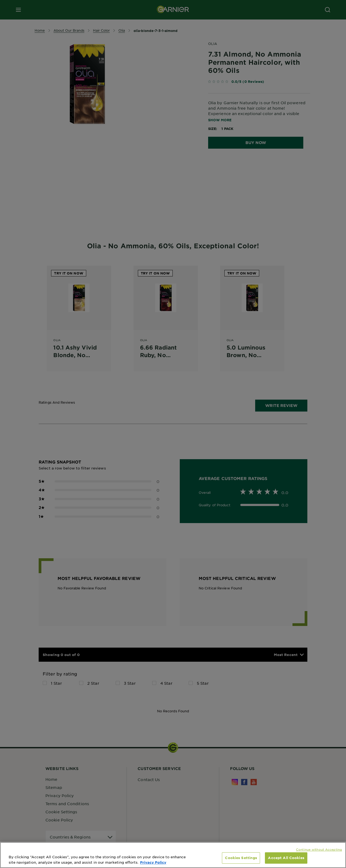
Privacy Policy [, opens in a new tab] (153, 862)
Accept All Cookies (286, 858)
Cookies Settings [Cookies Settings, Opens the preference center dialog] (241, 858)
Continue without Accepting (319, 849)
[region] (173, 855)
